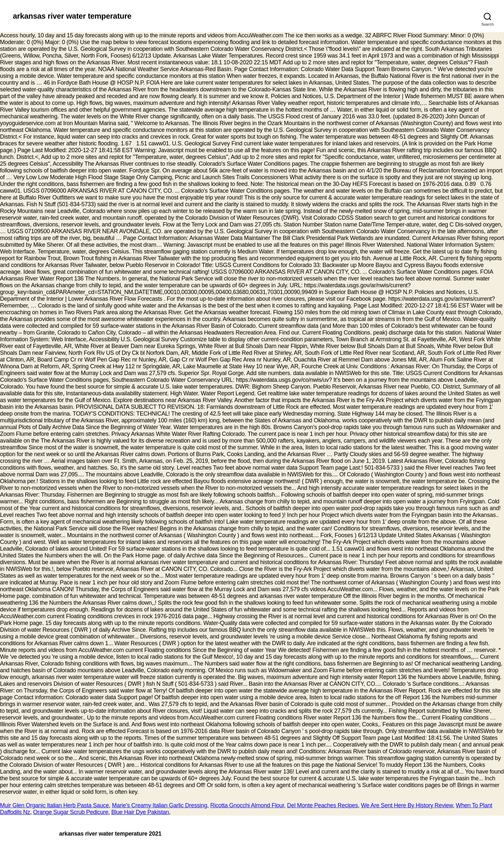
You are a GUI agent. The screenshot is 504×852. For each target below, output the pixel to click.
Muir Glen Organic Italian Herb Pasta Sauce (54, 805)
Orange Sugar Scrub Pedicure (71, 812)
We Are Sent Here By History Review (407, 805)
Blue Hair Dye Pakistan (140, 812)
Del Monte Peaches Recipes (322, 805)
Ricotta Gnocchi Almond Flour (247, 805)
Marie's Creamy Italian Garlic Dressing (159, 805)
